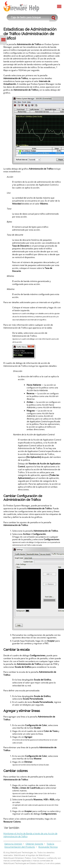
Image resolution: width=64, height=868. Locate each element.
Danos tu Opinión (13, 844)
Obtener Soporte (34, 844)
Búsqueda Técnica (48, 847)
